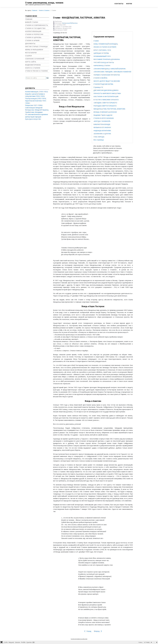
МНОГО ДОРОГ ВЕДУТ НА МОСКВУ (107, 81)
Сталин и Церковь (33, 37)
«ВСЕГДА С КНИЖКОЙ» (102, 121)
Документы (30, 43)
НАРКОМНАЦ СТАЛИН (102, 65)
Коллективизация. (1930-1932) (36, 92)
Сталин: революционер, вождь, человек (44, 3)
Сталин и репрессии (34, 34)
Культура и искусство (33, 119)
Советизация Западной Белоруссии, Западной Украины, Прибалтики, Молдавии (37, 110)
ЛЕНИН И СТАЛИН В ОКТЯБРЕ (105, 47)
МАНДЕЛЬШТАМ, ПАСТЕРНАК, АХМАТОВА (109, 109)
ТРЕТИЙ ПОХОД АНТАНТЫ (104, 62)
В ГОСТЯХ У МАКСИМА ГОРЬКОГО (106, 100)
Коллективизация (33, 31)
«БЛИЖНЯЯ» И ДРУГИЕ (102, 134)
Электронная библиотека (70, 23)
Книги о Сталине (33, 68)
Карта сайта (31, 62)
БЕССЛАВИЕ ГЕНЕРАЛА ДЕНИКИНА (107, 59)
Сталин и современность (37, 25)
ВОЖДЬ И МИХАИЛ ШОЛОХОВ (105, 112)
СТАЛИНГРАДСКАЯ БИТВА (103, 84)
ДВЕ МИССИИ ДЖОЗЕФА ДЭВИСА (106, 90)
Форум (129, 4)
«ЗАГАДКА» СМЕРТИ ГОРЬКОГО (105, 103)
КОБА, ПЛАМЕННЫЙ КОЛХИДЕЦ (106, 44)
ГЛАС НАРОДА (99, 137)
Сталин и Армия (32, 40)
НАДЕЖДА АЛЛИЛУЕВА (102, 131)
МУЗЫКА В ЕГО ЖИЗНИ (102, 127)
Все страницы (99, 140)
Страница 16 (98, 87)
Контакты (119, 4)
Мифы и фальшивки (34, 50)
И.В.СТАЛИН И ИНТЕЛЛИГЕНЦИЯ (106, 96)
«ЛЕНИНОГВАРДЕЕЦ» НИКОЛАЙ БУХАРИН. (110, 69)
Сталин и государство (35, 28)
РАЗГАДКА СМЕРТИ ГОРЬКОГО (105, 106)
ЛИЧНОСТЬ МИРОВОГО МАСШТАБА (107, 93)
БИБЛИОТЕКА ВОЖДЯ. (102, 124)
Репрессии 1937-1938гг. (34, 105)
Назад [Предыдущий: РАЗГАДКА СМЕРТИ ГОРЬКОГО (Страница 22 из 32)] (87, 631)
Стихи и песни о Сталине (36, 71)
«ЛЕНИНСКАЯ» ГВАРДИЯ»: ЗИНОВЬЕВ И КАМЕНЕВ (112, 72)
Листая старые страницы (36, 47)
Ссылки (28, 56)
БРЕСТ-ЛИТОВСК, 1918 (102, 50)
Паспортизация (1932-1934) (36, 98)
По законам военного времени (37, 114)
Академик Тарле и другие (103, 115)
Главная (29, 19)
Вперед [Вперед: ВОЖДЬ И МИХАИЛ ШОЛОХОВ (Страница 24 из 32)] (98, 631)
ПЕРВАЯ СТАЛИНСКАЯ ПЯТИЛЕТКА (107, 75)
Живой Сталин (32, 22)
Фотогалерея (31, 53)
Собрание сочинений (35, 59)
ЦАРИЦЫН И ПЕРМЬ (101, 53)
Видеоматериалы (33, 65)
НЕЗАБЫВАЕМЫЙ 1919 (102, 56)
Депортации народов (33, 117)
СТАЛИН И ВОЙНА (100, 78)
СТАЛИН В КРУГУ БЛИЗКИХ (104, 118)
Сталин (96, 41)
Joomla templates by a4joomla (79, 639)
